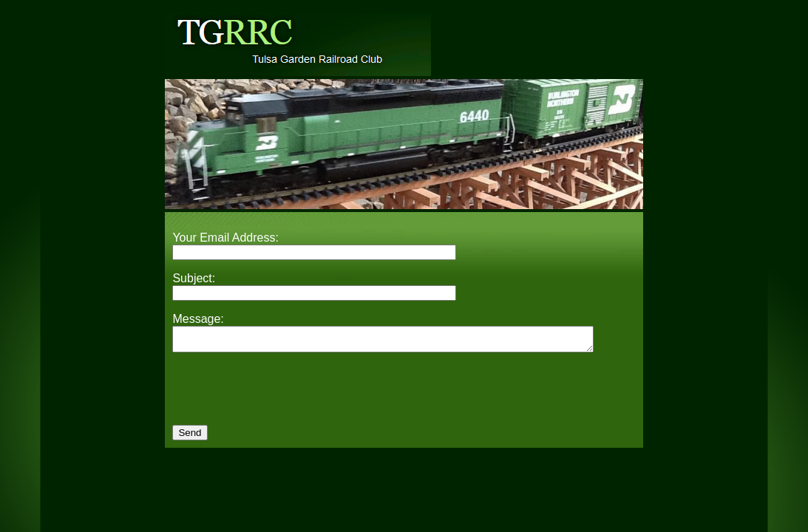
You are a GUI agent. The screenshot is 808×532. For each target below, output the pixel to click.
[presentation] (285, 400)
